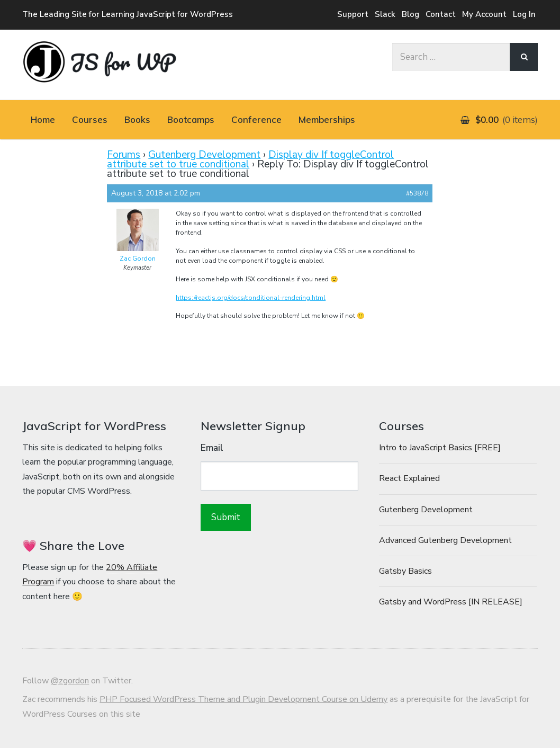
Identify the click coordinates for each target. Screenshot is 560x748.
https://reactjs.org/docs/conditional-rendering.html (251, 298)
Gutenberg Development (204, 155)
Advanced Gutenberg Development (445, 540)
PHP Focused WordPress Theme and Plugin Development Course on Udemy (243, 699)
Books (137, 119)
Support (353, 14)
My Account (484, 14)
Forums (124, 155)
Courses (90, 119)
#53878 (417, 193)
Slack (385, 14)
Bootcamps (191, 119)
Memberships (327, 119)
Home (43, 119)
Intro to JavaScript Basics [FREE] (440, 448)
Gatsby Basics (405, 571)
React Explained (409, 478)
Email (212, 448)
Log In (524, 14)
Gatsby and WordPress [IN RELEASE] (451, 602)
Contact (441, 14)
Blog (410, 14)
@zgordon (70, 681)
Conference (256, 119)
